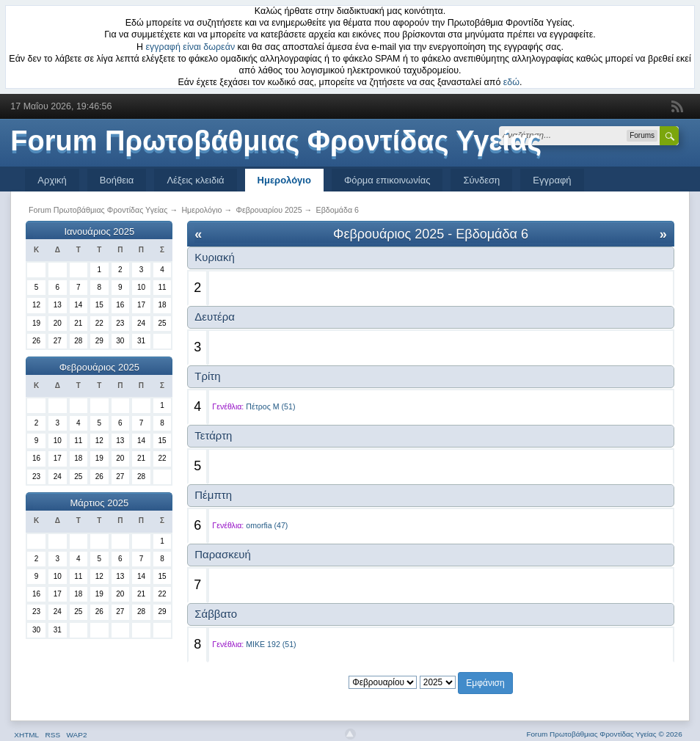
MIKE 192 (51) (271, 644)
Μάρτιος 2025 (100, 503)
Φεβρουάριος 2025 (99, 367)
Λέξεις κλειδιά (195, 180)
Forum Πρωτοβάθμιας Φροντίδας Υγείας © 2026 (604, 734)
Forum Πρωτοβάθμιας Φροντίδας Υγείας (276, 141)
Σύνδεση (481, 180)
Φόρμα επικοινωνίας (387, 180)
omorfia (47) (267, 525)
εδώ (511, 82)
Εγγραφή (552, 180)
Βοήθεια (117, 180)
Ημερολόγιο (284, 180)
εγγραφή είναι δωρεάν (191, 47)
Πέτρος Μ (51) (270, 406)
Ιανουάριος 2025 (99, 231)
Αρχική (52, 180)
